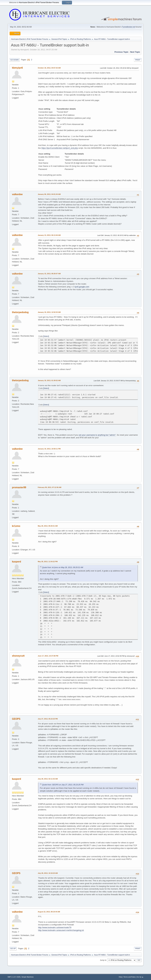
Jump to (103, 960)
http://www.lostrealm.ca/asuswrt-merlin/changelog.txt (61, 930)
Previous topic (121, 52)
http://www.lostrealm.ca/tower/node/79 (55, 927)
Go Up (13, 949)
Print (138, 60)
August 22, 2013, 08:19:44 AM (49, 912)
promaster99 (19, 487)
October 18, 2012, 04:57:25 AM (49, 68)
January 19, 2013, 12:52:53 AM (49, 312)
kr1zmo (16, 526)
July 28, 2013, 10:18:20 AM (48, 873)
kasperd (16, 562)
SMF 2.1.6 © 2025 (14, 977)
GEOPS (16, 719)
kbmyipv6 (17, 68)
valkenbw (17, 194)
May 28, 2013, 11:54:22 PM (48, 562)
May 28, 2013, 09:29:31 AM (48, 526)
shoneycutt (18, 656)
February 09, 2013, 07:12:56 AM (50, 487)
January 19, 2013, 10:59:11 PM (49, 449)
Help (120, 977)
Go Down (14, 60)
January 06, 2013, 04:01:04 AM (49, 194)
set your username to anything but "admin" (97, 435)
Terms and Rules (129, 977)
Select (46, 336)
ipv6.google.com (82, 287)
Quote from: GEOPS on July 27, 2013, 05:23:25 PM (63, 785)
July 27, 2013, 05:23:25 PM (48, 719)
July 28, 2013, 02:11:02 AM (48, 779)
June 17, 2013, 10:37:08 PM (48, 656)
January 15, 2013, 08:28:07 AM (49, 274)
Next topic (135, 52)
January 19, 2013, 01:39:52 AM (49, 380)
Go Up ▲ (140, 977)
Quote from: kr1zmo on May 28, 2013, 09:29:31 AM (63, 567)
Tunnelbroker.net (129, 27)
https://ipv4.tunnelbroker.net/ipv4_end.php (60, 148)
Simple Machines (28, 977)
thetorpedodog (20, 312)
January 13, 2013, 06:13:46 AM (49, 235)
